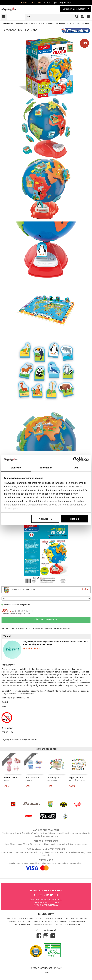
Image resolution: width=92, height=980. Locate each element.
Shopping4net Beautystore (48, 925)
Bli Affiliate (15, 922)
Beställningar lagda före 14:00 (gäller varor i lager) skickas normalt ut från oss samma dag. (46, 843)
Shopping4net (7, 24)
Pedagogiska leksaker (57, 24)
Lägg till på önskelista (16, 629)
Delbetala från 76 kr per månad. (16, 614)
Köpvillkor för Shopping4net (70, 922)
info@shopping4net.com (46, 905)
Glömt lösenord (44, 919)
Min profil (12, 919)
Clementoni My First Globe (79, 24)
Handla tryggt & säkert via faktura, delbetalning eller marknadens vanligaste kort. (46, 864)
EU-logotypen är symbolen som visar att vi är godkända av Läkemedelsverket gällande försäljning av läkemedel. (46, 852)
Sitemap (58, 968)
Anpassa (45, 519)
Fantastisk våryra (31, 3)
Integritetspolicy (43, 922)
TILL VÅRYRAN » (31, 649)
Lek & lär (41, 24)
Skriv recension (42, 629)
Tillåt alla (74, 519)
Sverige (46, 973)
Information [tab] (46, 468)
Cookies (27, 922)
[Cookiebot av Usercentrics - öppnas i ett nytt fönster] (75, 459)
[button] (88, 17)
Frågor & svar (26, 919)
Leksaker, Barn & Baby (26, 24)
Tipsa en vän (62, 629)
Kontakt (59, 919)
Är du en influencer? (77, 919)
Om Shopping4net (23, 925)
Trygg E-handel (72, 925)
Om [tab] (76, 468)
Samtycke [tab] (16, 468)
